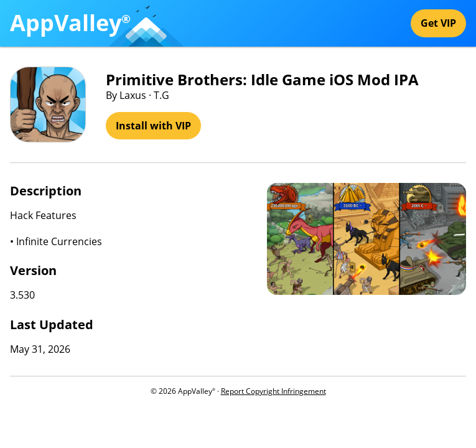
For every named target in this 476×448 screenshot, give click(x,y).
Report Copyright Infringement (273, 391)
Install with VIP (153, 126)
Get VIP (438, 23)
